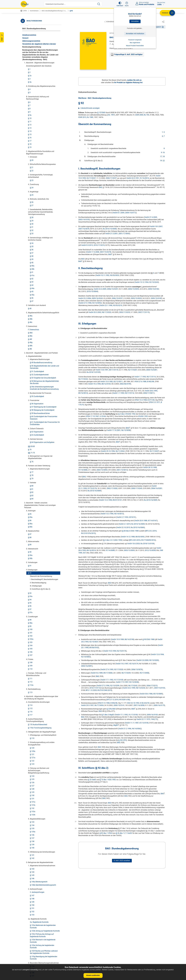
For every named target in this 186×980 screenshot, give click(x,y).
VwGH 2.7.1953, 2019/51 (126, 517)
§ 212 (32, 737)
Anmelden (135, 21)
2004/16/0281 (152, 370)
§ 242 (30, 919)
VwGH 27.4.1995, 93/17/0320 (112, 670)
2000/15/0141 (119, 705)
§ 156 (32, 428)
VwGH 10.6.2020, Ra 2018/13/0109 (141, 544)
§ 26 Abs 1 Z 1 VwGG (124, 833)
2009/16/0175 (159, 705)
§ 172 (34, 518)
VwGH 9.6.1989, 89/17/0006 (102, 673)
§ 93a (30, 52)
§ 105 (30, 104)
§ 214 (32, 753)
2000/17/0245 (137, 488)
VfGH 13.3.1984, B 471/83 (145, 400)
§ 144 (32, 328)
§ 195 (32, 622)
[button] (120, 4)
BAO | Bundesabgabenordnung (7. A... (54, 11)
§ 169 (34, 508)
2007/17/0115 (144, 312)
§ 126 (32, 238)
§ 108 (30, 118)
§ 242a (31, 922)
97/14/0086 (110, 550)
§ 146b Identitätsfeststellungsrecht (43, 341)
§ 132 (32, 264)
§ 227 (30, 814)
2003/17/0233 (125, 312)
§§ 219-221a (35, 786)
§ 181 (34, 551)
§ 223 (32, 793)
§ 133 (32, 278)
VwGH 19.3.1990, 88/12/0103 (99, 384)
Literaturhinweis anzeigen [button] (90, 108)
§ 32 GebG (92, 780)
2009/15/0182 (153, 289)
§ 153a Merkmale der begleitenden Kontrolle (43, 382)
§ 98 (30, 76)
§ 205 (32, 669)
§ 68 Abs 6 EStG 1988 (130, 531)
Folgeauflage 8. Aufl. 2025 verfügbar (128, 55)
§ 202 (30, 656)
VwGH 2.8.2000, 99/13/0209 (148, 660)
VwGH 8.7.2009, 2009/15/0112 (124, 213)
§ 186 (30, 586)
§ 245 (32, 946)
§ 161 (32, 464)
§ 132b (33, 270)
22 (164, 161)
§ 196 (32, 629)
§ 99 (30, 82)
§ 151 (32, 364)
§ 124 (32, 232)
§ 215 (32, 757)
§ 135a (33, 287)
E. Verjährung (33, 696)
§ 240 (30, 902)
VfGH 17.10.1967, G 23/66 (96, 416)
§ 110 (30, 125)
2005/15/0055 (133, 289)
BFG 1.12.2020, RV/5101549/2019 (99, 690)
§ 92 (71, 11)
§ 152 (32, 367)
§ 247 (32, 953)
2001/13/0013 (122, 470)
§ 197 (32, 632)
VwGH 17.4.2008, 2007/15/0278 (99, 252)
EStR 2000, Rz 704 (142, 115)
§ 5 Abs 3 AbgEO (108, 715)
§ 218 (32, 773)
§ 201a (31, 653)
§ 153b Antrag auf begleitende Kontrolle (45, 387)
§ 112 (30, 138)
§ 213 (32, 747)
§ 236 (30, 878)
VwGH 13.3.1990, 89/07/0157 (111, 500)
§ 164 (32, 473)
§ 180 (34, 548)
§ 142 (32, 314)
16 (164, 153)
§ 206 (32, 689)
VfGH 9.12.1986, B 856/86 (108, 703)
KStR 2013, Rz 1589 (86, 117)
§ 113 (30, 148)
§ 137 (32, 294)
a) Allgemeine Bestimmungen (43, 487)
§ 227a (31, 817)
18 (164, 157)
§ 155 (32, 425)
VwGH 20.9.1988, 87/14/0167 (146, 521)
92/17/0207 (133, 370)
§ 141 (32, 311)
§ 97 (30, 65)
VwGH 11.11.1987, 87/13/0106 (137, 723)
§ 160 (30, 445)
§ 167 (34, 494)
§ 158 (30, 439)
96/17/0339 (126, 673)
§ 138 (32, 297)
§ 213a (33, 750)
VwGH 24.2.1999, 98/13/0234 (134, 688)
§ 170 (34, 511)
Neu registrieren (135, 43)
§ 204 (30, 662)
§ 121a (33, 213)
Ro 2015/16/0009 (151, 500)
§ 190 (30, 598)
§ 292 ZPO (122, 740)
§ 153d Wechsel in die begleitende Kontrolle (43, 397)
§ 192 (30, 605)
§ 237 (30, 881)
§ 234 (32, 865)
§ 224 (32, 800)
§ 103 (30, 98)
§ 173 (34, 521)
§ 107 (30, 111)
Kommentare (34, 11)
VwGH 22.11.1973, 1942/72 (147, 719)
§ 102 (30, 92)
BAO (101, 187)
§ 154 (32, 422)
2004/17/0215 (152, 686)
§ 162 (32, 467)
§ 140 (32, 304)
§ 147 (32, 351)
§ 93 (30, 49)
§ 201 (30, 649)
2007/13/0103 (160, 688)
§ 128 (32, 245)
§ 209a (31, 709)
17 (161, 157)
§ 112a (31, 141)
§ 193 (30, 608)
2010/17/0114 (95, 688)
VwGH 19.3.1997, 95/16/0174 (127, 664)
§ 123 (32, 220)
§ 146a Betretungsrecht (39, 337)
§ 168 (34, 501)
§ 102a (31, 95)
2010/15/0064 (92, 292)
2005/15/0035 (136, 298)
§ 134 (32, 281)
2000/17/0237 (111, 178)
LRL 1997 (111, 115)
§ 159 (30, 442)
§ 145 (32, 331)
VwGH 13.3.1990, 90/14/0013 (112, 514)
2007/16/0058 (139, 705)
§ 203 (30, 659)
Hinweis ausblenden (93, 975)
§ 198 (30, 640)
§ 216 (32, 760)
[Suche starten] (99, 4)
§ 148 (32, 354)
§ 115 (30, 164)
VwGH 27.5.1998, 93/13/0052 (90, 303)
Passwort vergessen (135, 40)
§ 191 (30, 602)
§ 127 (32, 242)
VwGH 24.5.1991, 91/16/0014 (138, 178)
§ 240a (31, 905)
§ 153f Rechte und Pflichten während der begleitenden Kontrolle (44, 408)
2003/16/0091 (87, 666)
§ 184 (32, 575)
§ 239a (31, 899)
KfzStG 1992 (143, 416)
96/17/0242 (83, 379)
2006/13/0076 (137, 670)
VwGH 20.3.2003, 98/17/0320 (100, 312)
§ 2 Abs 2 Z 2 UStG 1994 (113, 540)
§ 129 (32, 248)
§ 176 (34, 531)
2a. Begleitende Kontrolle (39, 378)
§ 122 (32, 217)
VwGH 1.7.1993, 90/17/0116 (145, 377)
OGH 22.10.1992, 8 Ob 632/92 (138, 703)
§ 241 (30, 908)
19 (161, 161)
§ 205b (33, 679)
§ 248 (32, 956)
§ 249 (32, 959)
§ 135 (32, 284)
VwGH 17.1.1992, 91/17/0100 (112, 680)
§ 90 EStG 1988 (149, 640)
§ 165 (32, 477)
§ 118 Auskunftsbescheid (38, 180)
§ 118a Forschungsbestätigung (40, 184)
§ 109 (30, 121)
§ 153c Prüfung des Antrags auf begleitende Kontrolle (42, 391)
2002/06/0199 (125, 384)
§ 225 (32, 803)
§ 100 (30, 85)
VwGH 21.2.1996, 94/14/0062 (130, 729)
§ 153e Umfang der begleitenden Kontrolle (42, 402)
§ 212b (33, 744)
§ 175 (34, 527)
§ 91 (30, 21)
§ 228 (30, 820)
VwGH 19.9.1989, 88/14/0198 (123, 640)
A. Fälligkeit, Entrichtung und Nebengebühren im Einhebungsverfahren (43, 723)
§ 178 (34, 541)
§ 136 (32, 291)
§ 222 (32, 790)
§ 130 (32, 251)
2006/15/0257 (117, 298)
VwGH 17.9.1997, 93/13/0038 (127, 682)
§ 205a (33, 676)
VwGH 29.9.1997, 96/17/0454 (92, 705)
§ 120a (33, 207)
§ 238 (30, 888)
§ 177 (34, 538)
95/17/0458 (144, 673)
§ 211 (32, 734)
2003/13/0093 (102, 470)
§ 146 (32, 334)
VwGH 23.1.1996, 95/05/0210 (111, 306)
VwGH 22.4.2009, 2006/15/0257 (106, 289)
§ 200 (30, 646)
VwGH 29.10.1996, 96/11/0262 (113, 451)
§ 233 (32, 861)
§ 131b (33, 261)
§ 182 (34, 558)
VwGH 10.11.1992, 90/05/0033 (107, 275)
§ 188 (30, 592)
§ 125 (32, 235)
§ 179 (34, 544)
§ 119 (32, 194)
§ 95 (30, 59)
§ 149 (32, 358)
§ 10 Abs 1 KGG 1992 (108, 780)
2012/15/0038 (150, 550)
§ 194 (32, 619)
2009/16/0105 (152, 715)
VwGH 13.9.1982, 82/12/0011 (111, 382)
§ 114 (30, 161)
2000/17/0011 (149, 393)
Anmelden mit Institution (135, 34)
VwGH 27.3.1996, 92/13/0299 (108, 686)
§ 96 (30, 62)
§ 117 (30, 171)
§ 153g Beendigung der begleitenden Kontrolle (44, 413)
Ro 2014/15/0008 (110, 229)
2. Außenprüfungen (37, 348)
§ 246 (32, 949)
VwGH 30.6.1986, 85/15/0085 (151, 694)
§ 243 (32, 936)
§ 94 (30, 55)
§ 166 (34, 490)
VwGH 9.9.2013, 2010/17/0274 (93, 245)
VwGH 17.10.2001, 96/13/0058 (119, 430)
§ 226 (30, 811)
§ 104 (30, 101)
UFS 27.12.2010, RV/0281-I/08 (118, 700)
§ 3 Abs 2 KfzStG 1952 (127, 414)
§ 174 (34, 524)
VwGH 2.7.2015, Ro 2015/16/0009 (132, 524)
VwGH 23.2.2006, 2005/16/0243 (91, 298)
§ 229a (33, 836)
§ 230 (32, 844)
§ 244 (32, 939)
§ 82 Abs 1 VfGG (106, 833)
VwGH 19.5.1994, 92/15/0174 (115, 651)
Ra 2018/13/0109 (93, 372)
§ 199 (30, 643)
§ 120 (32, 204)
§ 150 (32, 361)
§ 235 (30, 874)
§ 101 (30, 88)
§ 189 (30, 595)
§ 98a (30, 79)
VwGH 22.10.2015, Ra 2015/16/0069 (130, 528)
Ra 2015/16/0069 (94, 491)
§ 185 (30, 582)
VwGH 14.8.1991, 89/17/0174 (107, 370)
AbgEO (116, 725)
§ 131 (32, 254)
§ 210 (32, 731)
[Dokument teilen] (163, 22)
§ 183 (34, 566)
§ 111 (30, 134)
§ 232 (32, 858)
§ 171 (34, 515)
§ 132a (33, 267)
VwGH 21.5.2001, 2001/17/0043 (117, 234)
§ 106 (30, 108)
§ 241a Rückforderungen (37, 911)
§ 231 (32, 851)
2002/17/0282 (112, 488)
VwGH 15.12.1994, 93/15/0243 (147, 282)
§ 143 (32, 325)
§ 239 (30, 895)
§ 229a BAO (111, 709)
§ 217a (33, 770)
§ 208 (30, 703)
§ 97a (30, 68)
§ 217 (32, 767)
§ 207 (30, 699)
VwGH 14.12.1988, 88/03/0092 (133, 537)
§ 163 (32, 470)
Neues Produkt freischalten (135, 46)
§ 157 (32, 432)
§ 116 (30, 167)
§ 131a (33, 258)
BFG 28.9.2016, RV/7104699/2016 (142, 540)
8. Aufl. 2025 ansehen (122, 861)
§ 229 (32, 833)
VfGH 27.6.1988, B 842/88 (144, 382)
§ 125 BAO (101, 113)
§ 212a (33, 740)
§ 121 (32, 210)
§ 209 (30, 706)
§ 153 (32, 370)
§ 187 (30, 589)
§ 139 (32, 300)
